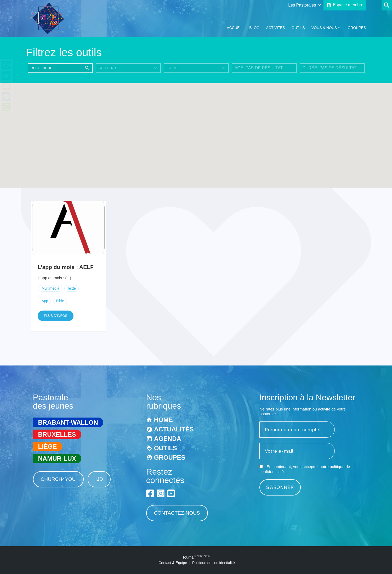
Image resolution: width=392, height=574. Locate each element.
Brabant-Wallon (68, 422)
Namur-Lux (57, 458)
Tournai (196, 557)
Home (163, 420)
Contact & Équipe (173, 563)
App (45, 301)
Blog (254, 28)
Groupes (357, 28)
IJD (99, 479)
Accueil (235, 28)
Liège (48, 446)
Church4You (58, 479)
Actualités (174, 429)
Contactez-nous (177, 513)
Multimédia (50, 288)
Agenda (168, 439)
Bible (60, 301)
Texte (72, 288)
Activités (275, 28)
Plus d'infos (56, 316)
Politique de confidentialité (214, 563)
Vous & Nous (324, 28)
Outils (298, 28)
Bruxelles (57, 434)
